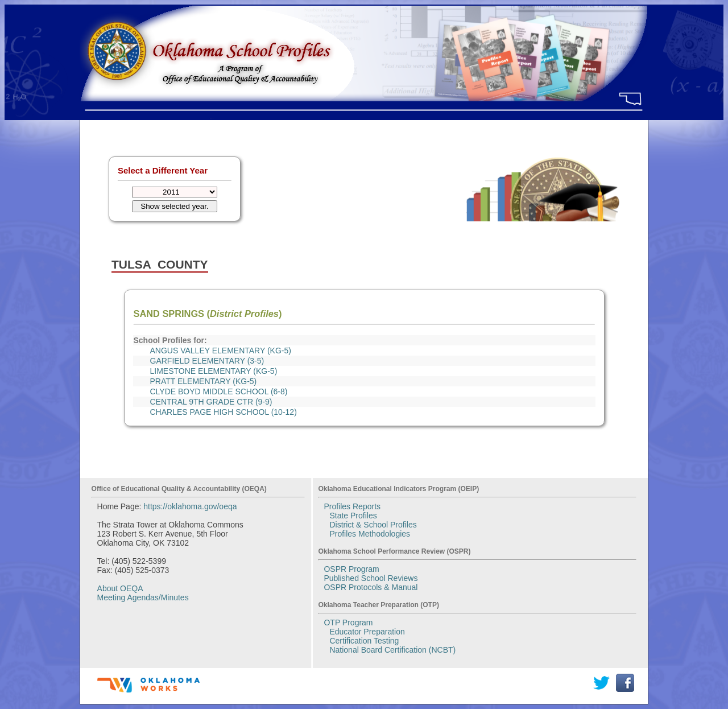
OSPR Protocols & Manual (371, 587)
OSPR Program (351, 569)
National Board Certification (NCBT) (392, 650)
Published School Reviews (371, 578)
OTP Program (348, 623)
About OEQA (120, 588)
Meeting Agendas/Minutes (143, 597)
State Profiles (353, 516)
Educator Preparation (367, 632)
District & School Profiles (373, 525)
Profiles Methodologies (370, 534)
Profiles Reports (352, 506)
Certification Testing (364, 641)
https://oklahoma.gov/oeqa (190, 506)
